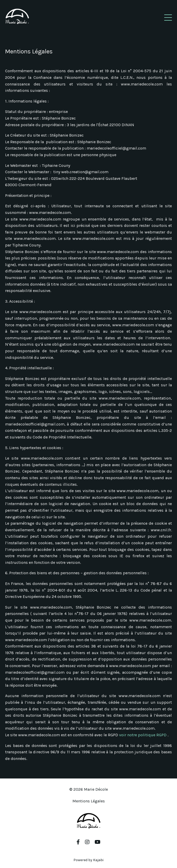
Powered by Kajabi (88, 860)
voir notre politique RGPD (143, 735)
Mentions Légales (89, 801)
